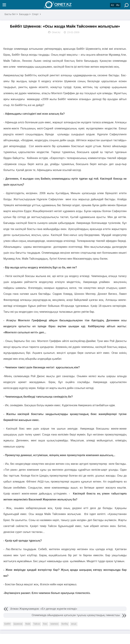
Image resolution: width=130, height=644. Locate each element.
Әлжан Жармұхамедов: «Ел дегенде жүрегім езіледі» (44, 609)
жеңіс (74, 624)
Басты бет (10, 14)
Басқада (24, 14)
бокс (45, 624)
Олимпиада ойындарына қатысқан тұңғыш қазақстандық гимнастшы (76, 615)
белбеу (65, 624)
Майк (28, 624)
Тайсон (37, 624)
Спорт (35, 14)
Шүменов (18, 624)
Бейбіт (7, 624)
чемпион (54, 624)
